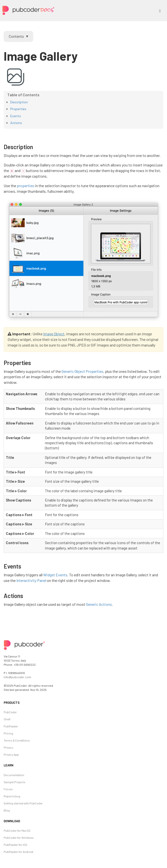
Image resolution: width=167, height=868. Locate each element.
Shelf (7, 719)
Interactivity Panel (31, 580)
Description (19, 102)
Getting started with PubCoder (23, 803)
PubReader (11, 726)
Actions (16, 123)
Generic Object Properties (82, 371)
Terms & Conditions (17, 740)
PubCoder (10, 712)
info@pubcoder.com (17, 677)
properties (26, 186)
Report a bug (12, 796)
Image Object (54, 334)
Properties (18, 109)
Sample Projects (15, 782)
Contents (16, 36)
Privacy (8, 747)
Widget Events (55, 575)
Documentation (14, 775)
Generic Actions (99, 604)
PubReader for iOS (16, 845)
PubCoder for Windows (19, 838)
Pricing (8, 733)
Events (16, 116)
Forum (8, 789)
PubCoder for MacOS (17, 830)
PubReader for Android (18, 852)
